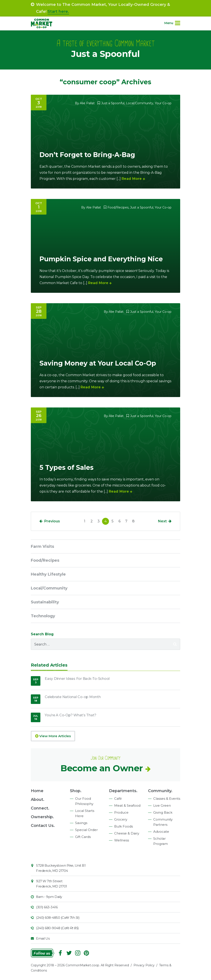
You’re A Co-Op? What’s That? (71, 715)
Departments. (123, 791)
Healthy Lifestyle (48, 574)
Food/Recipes (118, 207)
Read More (132, 179)
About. (38, 800)
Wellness (122, 840)
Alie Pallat (87, 103)
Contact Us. (43, 826)
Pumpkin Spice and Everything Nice (101, 259)
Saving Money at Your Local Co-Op (98, 363)
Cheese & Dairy (127, 833)
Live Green (162, 805)
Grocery (121, 819)
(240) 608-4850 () (58, 918)
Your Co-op (163, 103)
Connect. (40, 808)
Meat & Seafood (127, 805)
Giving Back (163, 812)
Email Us (43, 938)
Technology (43, 616)
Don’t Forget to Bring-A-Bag (87, 155)
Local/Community (140, 103)
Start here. (58, 12)
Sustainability (45, 602)
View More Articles (53, 736)
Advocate (161, 832)
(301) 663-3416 (47, 907)
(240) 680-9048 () (57, 928)
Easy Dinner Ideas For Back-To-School (77, 679)
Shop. (76, 791)
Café (118, 799)
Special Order (86, 830)
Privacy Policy (144, 965)
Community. (160, 791)
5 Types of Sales (67, 468)
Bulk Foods (124, 826)
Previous (52, 521)
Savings (81, 823)
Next (162, 521)
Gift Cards (83, 837)
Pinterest (86, 953)
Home (37, 791)
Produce (121, 812)
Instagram (78, 953)
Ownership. (42, 817)
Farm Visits (42, 546)
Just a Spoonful (113, 103)
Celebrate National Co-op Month (73, 697)
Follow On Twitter (69, 953)
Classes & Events (167, 799)
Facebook (60, 953)
